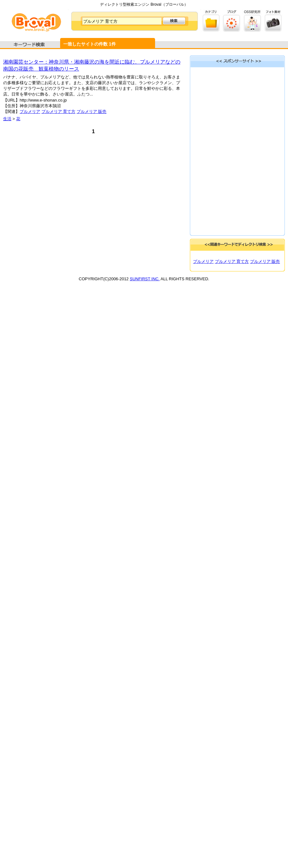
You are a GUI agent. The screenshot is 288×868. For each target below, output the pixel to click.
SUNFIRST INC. (145, 279)
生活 (7, 119)
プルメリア (30, 112)
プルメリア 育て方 (59, 112)
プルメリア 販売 (92, 112)
